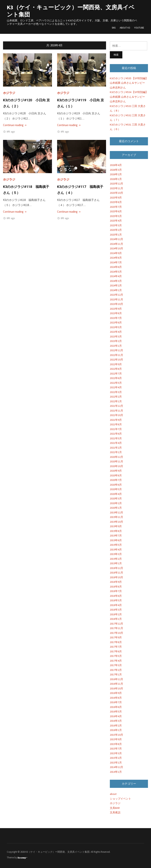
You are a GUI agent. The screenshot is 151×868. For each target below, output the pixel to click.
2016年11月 (116, 684)
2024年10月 (116, 248)
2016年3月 (116, 721)
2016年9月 (116, 693)
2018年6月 (116, 596)
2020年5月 (116, 489)
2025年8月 (116, 202)
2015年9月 (116, 739)
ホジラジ (9, 93)
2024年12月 (116, 239)
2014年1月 (116, 772)
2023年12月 (116, 295)
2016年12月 (116, 679)
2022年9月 (116, 364)
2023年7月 (116, 318)
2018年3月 (116, 610)
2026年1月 (116, 179)
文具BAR (115, 808)
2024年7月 (116, 262)
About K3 (125, 28)
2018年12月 (116, 568)
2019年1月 (116, 563)
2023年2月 (116, 341)
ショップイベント (120, 799)
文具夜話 (115, 812)
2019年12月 (116, 512)
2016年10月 (116, 688)
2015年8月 (116, 744)
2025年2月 (116, 230)
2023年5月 (116, 327)
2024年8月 (116, 258)
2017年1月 (116, 674)
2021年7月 (116, 429)
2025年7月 (116, 207)
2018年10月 (116, 577)
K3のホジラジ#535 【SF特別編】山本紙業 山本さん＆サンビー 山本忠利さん (129, 83)
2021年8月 (116, 424)
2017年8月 (116, 642)
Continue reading (15, 125)
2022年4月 (116, 387)
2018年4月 (116, 605)
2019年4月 (116, 549)
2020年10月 (116, 466)
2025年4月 (116, 221)
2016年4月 (116, 716)
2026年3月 (116, 170)
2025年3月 (116, 225)
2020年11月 (116, 461)
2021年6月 (116, 434)
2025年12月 (116, 184)
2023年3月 (116, 336)
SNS (114, 28)
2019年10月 (116, 522)
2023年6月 (116, 322)
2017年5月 (116, 656)
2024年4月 (116, 276)
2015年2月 (116, 758)
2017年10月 (116, 633)
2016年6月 (116, 707)
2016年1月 (116, 730)
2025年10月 (116, 193)
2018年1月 (116, 619)
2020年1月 (116, 508)
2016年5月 (116, 711)
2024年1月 (116, 290)
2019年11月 (116, 517)
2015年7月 (116, 749)
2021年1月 (116, 452)
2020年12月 (116, 457)
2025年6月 (116, 211)
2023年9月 (116, 309)
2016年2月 (116, 725)
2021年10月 (116, 415)
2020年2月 (116, 503)
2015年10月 (116, 735)
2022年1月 (116, 401)
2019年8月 (116, 531)
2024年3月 (116, 281)
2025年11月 (116, 188)
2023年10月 (116, 304)
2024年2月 (116, 285)
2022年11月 (116, 355)
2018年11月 (116, 573)
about (113, 794)
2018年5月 (116, 600)
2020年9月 (116, 471)
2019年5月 (116, 545)
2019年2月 (116, 559)
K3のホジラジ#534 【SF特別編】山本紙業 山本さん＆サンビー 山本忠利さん (129, 97)
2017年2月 (116, 670)
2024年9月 (116, 253)
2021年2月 (116, 448)
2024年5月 (116, 272)
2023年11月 (116, 299)
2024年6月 (116, 267)
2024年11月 (116, 244)
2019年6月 (116, 540)
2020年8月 (116, 475)
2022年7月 (116, 374)
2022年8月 (116, 369)
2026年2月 (116, 174)
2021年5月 (116, 438)
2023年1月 (116, 346)
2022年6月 (116, 378)
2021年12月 (116, 406)
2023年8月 (116, 313)
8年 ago (11, 132)
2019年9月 (116, 526)
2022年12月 (116, 350)
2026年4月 (116, 165)
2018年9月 (116, 582)
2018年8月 (116, 587)
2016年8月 (116, 698)
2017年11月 (116, 628)
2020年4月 (116, 494)
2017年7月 (116, 647)
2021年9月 (116, 420)
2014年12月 (116, 767)
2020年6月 (116, 485)
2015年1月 (116, 763)
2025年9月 (116, 198)
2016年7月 (116, 702)
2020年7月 (116, 480)
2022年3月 (116, 392)
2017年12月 (116, 624)
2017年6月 (116, 651)
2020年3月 (116, 498)
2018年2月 (116, 614)
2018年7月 (116, 591)
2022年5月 (116, 383)
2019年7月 (116, 536)
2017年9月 (116, 637)
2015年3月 (116, 753)
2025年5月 (116, 216)
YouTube (139, 28)
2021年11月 (116, 411)
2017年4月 (116, 661)
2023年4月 (116, 332)
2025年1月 (116, 235)
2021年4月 (116, 443)
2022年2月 (116, 397)
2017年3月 (116, 665)
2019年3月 (116, 554)
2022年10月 (116, 360)
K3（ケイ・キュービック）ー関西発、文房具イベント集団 (71, 11)
